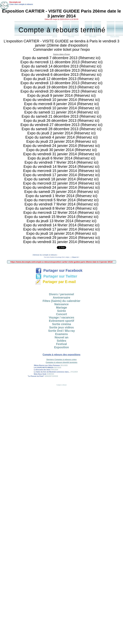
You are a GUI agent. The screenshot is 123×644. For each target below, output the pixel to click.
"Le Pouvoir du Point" (36, 376)
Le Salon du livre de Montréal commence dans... (52, 372)
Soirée (61, 311)
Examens (62, 334)
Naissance (61, 304)
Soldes (62, 341)
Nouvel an (62, 337)
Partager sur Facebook (59, 270)
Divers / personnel (61, 294)
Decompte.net (15, 2)
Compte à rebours (61, 385)
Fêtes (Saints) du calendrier (61, 301)
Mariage (62, 308)
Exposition (61, 347)
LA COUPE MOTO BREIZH (44, 367)
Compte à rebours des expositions (61, 355)
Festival (61, 344)
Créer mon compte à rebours (21, 4)
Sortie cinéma (61, 324)
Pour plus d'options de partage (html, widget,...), (61, 257)
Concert (62, 314)
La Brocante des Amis (42, 370)
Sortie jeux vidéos (61, 327)
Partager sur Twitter (56, 276)
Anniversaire (61, 298)
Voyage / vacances (61, 317)
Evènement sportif (61, 321)
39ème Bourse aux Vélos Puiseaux (47, 365)
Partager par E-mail (55, 282)
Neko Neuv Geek (40, 374)
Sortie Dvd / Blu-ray (62, 331)
